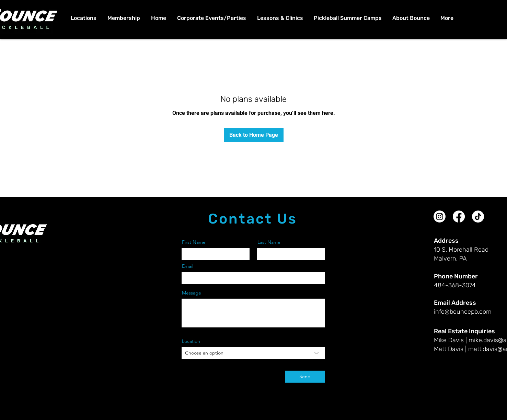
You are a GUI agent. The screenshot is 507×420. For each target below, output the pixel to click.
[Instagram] (440, 217)
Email (188, 266)
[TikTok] (478, 217)
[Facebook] (459, 217)
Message (192, 293)
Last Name (269, 242)
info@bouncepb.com (463, 312)
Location (191, 341)
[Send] (305, 377)
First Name (194, 242)
